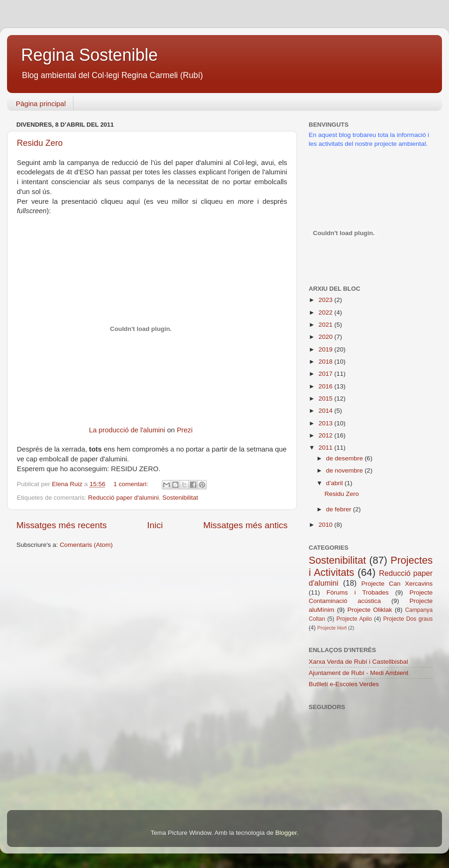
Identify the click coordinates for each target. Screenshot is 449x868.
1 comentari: (131, 484)
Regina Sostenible (89, 55)
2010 (326, 525)
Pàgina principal (41, 104)
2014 (326, 411)
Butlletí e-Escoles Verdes (344, 684)
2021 (326, 325)
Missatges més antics (245, 525)
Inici (155, 525)
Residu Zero (40, 143)
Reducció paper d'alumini (123, 498)
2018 (326, 362)
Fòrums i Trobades (358, 592)
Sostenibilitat (180, 498)
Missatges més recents (62, 525)
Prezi (185, 430)
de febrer (340, 509)
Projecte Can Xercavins (397, 584)
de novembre (345, 470)
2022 (326, 312)
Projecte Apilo (354, 619)
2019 (326, 349)
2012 (326, 435)
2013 (326, 423)
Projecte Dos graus (408, 619)
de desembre (345, 458)
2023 (326, 300)
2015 (326, 398)
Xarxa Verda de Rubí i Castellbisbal (358, 662)
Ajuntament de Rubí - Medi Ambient (358, 673)
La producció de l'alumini (127, 430)
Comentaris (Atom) (86, 545)
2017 (326, 374)
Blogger (286, 833)
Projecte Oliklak (370, 610)
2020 (326, 337)
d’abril (335, 483)
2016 (326, 386)
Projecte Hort (332, 628)
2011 (326, 448)
